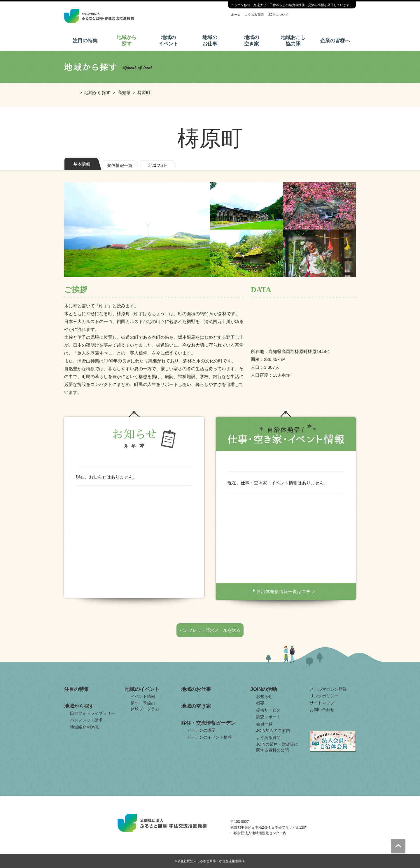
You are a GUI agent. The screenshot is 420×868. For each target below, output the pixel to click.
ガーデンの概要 (201, 730)
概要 (260, 703)
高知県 (124, 92)
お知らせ (264, 696)
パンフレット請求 (86, 720)
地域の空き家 (252, 41)
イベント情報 (143, 696)
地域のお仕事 (210, 41)
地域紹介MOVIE (85, 727)
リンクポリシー (324, 696)
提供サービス (268, 710)
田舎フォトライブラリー (92, 713)
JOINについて (278, 15)
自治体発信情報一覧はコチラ (286, 591)
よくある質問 (254, 15)
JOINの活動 (264, 689)
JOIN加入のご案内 (273, 731)
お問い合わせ (322, 710)
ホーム (236, 15)
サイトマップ (322, 703)
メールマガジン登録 (328, 689)
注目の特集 (85, 41)
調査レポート (268, 717)
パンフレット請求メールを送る (210, 630)
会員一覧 (264, 724)
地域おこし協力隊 (293, 41)
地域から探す (127, 41)
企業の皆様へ (335, 41)
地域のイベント (168, 41)
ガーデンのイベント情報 (209, 737)
